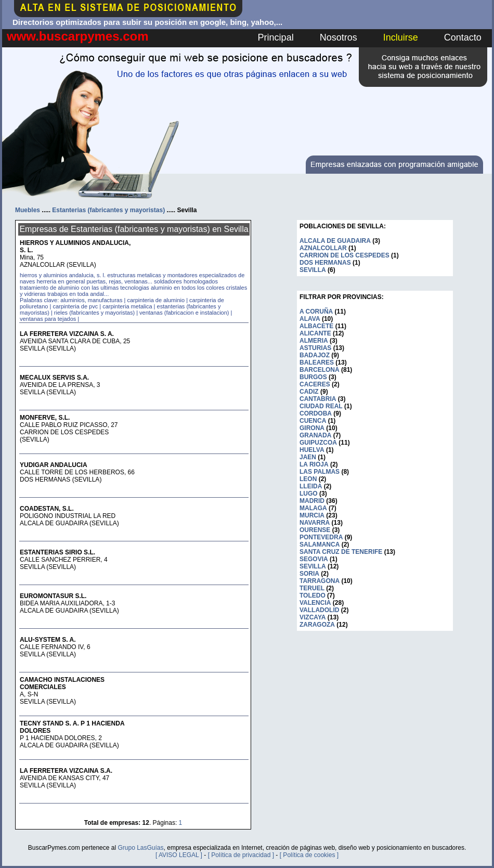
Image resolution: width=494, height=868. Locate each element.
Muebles (28, 210)
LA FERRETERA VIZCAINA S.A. (66, 771)
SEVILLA (313, 270)
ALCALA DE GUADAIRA (335, 241)
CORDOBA (316, 413)
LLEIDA (311, 486)
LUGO (309, 494)
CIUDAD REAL (321, 406)
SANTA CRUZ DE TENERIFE (341, 552)
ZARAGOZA (317, 625)
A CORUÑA (316, 312)
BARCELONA (320, 370)
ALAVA (310, 319)
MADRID (312, 501)
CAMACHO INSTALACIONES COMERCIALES (62, 683)
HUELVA (312, 450)
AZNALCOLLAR (323, 248)
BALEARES (317, 362)
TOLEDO (313, 595)
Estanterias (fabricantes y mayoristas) (108, 210)
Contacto (463, 37)
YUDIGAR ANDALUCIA (54, 465)
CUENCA (313, 421)
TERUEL (312, 588)
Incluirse (401, 37)
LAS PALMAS (320, 472)
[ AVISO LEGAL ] (179, 855)
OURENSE (315, 530)
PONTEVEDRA (321, 537)
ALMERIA (314, 341)
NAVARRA (315, 523)
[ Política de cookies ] (309, 855)
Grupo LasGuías (140, 848)
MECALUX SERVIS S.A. (54, 378)
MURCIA (312, 515)
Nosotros (339, 37)
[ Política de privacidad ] (241, 855)
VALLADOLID (319, 610)
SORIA (309, 574)
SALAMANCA (320, 545)
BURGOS (313, 377)
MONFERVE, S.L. (45, 418)
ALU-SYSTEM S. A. (48, 640)
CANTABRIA (318, 399)
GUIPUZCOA (318, 443)
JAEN (308, 457)
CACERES (315, 384)
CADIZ (309, 392)
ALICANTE (315, 333)
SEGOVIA (314, 559)
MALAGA (313, 508)
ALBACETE (316, 326)
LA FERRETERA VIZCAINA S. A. (67, 334)
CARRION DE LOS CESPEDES (344, 255)
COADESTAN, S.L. (47, 509)
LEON (308, 479)
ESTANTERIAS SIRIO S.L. (57, 552)
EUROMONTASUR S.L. (53, 596)
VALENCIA (315, 603)
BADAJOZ (315, 355)
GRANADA (315, 435)
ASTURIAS (315, 348)
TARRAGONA (320, 581)
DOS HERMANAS (325, 263)
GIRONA (312, 428)
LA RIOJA (314, 464)
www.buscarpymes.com (78, 36)
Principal (276, 37)
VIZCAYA (313, 617)
